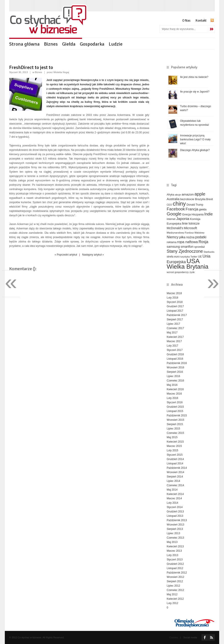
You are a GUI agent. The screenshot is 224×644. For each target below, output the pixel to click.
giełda (203, 209)
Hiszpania (198, 215)
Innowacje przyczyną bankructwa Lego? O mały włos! (195, 139)
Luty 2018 (172, 298)
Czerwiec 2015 (175, 433)
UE (200, 257)
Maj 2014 (172, 490)
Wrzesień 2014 (175, 472)
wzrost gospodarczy (178, 272)
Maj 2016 (172, 385)
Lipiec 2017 (173, 324)
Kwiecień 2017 (175, 337)
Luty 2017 (172, 346)
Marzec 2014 (174, 498)
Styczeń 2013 (175, 560)
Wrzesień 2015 (175, 420)
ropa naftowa (187, 242)
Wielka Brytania (188, 267)
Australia (173, 199)
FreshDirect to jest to (31, 67)
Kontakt (201, 21)
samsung (173, 247)
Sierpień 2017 (175, 319)
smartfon (187, 246)
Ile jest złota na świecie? (194, 77)
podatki (201, 237)
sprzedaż (200, 247)
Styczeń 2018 (175, 302)
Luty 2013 (172, 555)
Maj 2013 (172, 542)
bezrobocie (187, 199)
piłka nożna (187, 237)
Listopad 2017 (175, 311)
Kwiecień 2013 (175, 546)
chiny (179, 204)
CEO (169, 205)
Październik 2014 (177, 468)
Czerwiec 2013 (175, 538)
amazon (188, 194)
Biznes (51, 44)
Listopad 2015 (175, 411)
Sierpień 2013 (175, 529)
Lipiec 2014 (173, 481)
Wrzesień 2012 (175, 577)
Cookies (174, 637)
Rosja (204, 242)
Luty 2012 (172, 603)
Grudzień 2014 (175, 459)
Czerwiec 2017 (175, 328)
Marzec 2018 (174, 293)
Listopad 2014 (175, 464)
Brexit (210, 199)
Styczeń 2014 (175, 507)
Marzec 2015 (174, 446)
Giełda (69, 44)
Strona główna (24, 44)
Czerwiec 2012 (175, 590)
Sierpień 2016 (175, 372)
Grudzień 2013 (175, 512)
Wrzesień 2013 (175, 525)
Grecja (187, 214)
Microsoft (190, 228)
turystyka (185, 257)
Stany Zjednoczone (185, 251)
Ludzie (116, 44)
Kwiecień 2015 (175, 442)
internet (171, 219)
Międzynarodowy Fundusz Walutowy (186, 233)
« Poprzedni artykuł (66, 255)
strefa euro (173, 257)
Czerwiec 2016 (175, 381)
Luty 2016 (172, 398)
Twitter (194, 257)
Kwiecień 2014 (175, 494)
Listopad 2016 (175, 359)
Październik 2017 (177, 315)
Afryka (170, 195)
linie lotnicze (191, 223)
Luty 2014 (172, 503)
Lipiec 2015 (173, 429)
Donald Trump (195, 205)
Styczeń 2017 (175, 350)
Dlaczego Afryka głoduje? (195, 150)
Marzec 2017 (174, 341)
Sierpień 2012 (175, 581)
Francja (192, 209)
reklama (172, 242)
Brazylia (200, 199)
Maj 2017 (172, 333)
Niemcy (173, 237)
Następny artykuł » (93, 255)
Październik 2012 (177, 573)
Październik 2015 (177, 416)
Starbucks (209, 252)
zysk (192, 272)
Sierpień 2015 (175, 424)
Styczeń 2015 (175, 455)
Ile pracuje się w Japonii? (195, 92)
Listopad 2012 (175, 568)
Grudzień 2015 (175, 407)
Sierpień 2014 (175, 477)
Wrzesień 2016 (175, 368)
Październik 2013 (177, 520)
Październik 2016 (177, 363)
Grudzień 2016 (175, 354)
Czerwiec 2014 (175, 485)
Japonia (183, 219)
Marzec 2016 (174, 394)
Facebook (176, 209)
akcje (178, 195)
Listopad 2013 (175, 516)
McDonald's (175, 228)
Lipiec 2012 (173, 586)
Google (174, 214)
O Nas (186, 21)
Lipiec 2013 (173, 533)
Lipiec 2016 (173, 376)
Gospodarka (92, 44)
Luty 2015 (172, 450)
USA (193, 261)
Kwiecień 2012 (175, 599)
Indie (208, 214)
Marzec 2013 (174, 551)
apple (200, 194)
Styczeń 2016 (175, 402)
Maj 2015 (172, 437)
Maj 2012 (172, 594)
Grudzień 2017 (175, 306)
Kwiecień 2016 (175, 389)
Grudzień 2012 (175, 564)
